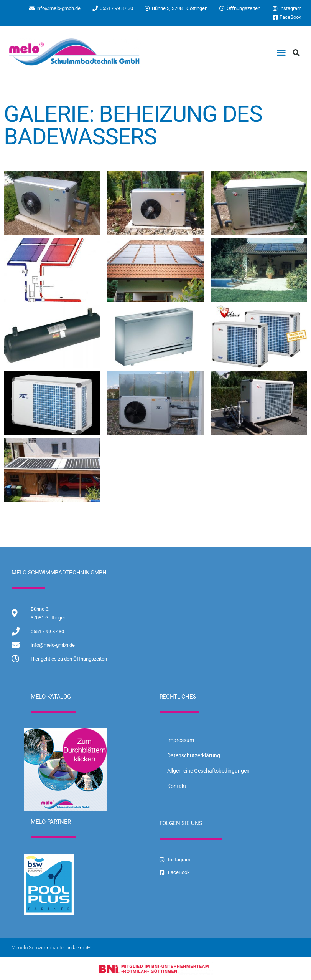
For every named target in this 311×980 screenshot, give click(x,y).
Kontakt (177, 786)
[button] (281, 53)
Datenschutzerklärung (194, 755)
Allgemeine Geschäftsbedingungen (208, 771)
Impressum (181, 740)
